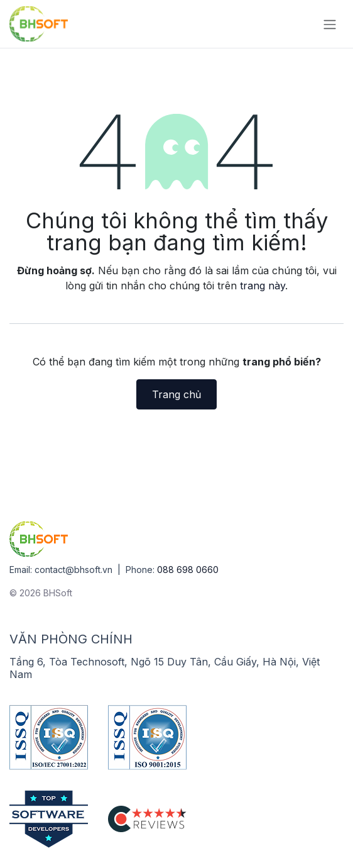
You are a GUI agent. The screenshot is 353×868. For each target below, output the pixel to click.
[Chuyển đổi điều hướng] (330, 24)
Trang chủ (176, 394)
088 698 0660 (188, 570)
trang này (263, 286)
